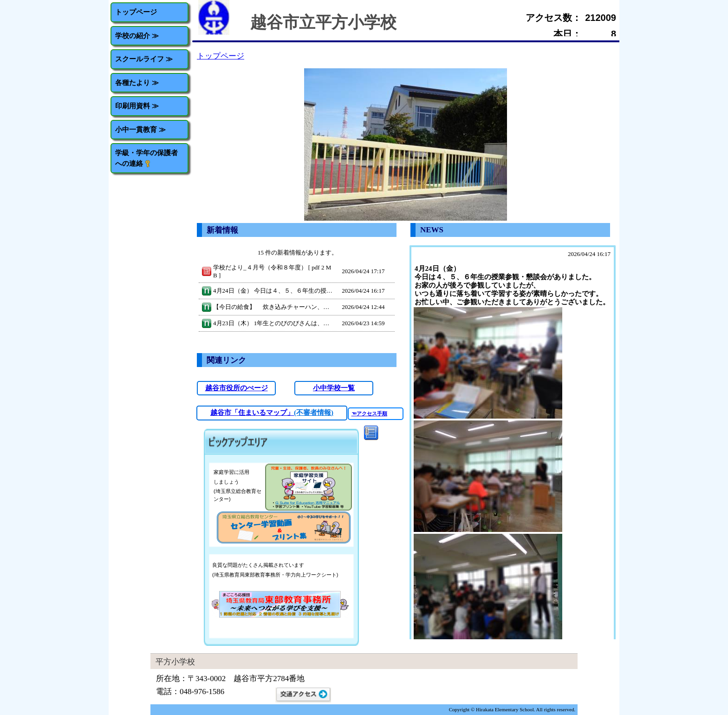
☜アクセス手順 (369, 413)
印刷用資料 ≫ (137, 106)
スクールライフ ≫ (144, 59)
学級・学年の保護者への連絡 (146, 158)
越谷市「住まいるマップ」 (252, 413)
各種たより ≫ (137, 82)
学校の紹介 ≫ (137, 36)
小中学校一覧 (334, 388)
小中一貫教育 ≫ (140, 129)
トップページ (136, 12)
